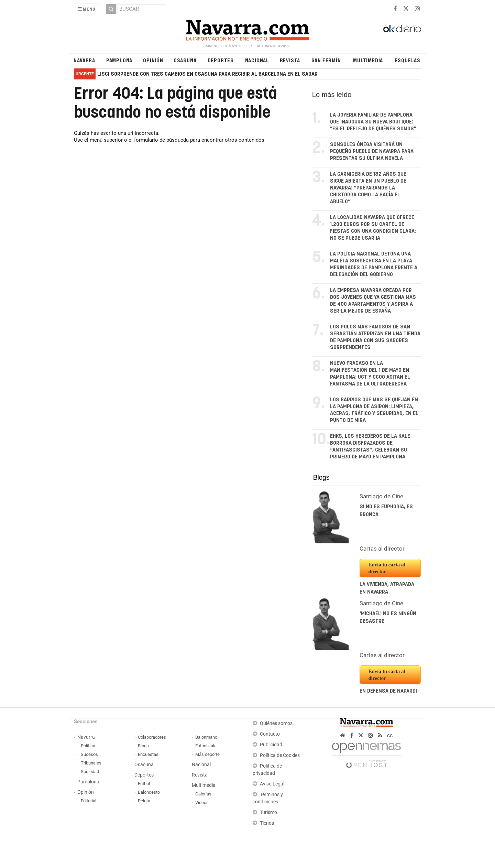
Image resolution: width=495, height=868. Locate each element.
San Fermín (326, 60)
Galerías (203, 794)
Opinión (153, 60)
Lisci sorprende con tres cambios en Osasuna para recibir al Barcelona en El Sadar (207, 74)
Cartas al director (382, 549)
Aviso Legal (272, 784)
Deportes (221, 60)
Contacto (270, 734)
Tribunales (91, 763)
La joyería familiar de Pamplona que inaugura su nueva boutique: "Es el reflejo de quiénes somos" (373, 122)
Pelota (144, 801)
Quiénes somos (276, 723)
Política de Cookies (280, 755)
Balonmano (206, 737)
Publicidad (271, 745)
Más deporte (207, 754)
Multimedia (368, 60)
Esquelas (408, 60)
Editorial (89, 801)
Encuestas (148, 754)
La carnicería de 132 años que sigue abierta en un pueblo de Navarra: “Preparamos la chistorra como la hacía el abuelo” (368, 188)
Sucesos (89, 754)
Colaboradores (152, 737)
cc (390, 735)
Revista (290, 60)
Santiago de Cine (381, 496)
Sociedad (90, 772)
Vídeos (202, 802)
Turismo (268, 812)
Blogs (321, 477)
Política (88, 746)
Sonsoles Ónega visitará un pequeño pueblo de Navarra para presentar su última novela (372, 151)
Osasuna (185, 60)
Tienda (267, 823)
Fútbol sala (206, 746)
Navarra (84, 60)
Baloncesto (149, 792)
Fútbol (144, 784)
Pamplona (119, 60)
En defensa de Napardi (388, 691)
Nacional (257, 60)
